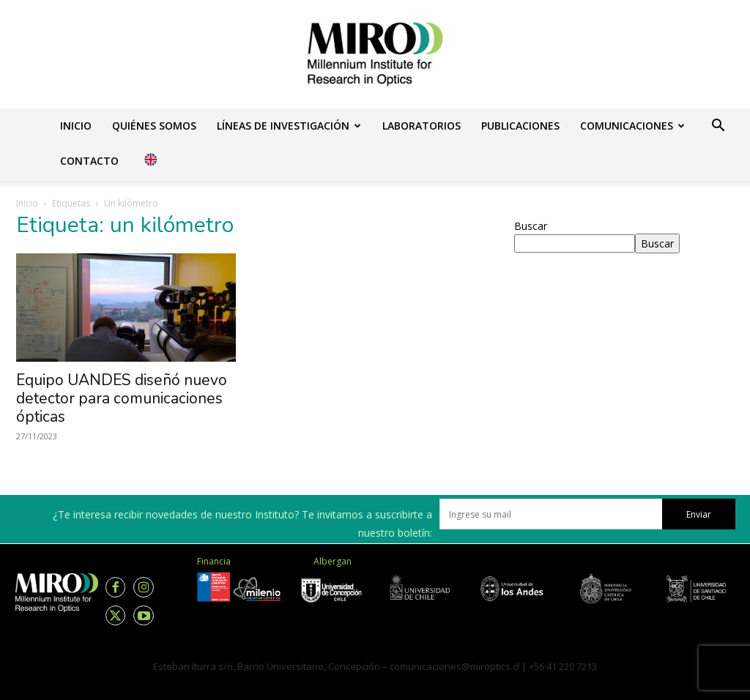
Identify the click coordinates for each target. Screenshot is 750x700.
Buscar (531, 226)
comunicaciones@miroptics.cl (454, 666)
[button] (718, 127)
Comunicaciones (632, 126)
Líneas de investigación (289, 126)
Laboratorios (422, 126)
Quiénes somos (154, 126)
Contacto (89, 161)
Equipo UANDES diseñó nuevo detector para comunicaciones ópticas (122, 398)
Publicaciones (520, 126)
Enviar (699, 514)
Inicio (76, 126)
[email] (551, 514)
